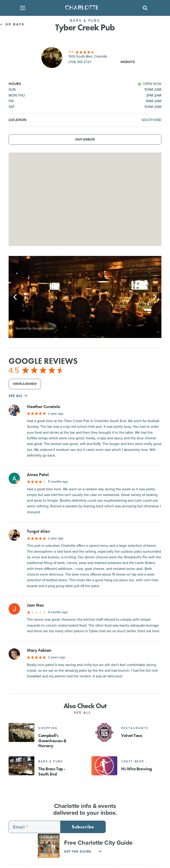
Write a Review (25, 384)
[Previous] (16, 297)
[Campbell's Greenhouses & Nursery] (22, 732)
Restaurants (135, 728)
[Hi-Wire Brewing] (104, 766)
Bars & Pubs (51, 761)
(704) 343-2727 (80, 62)
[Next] (154, 297)
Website (128, 62)
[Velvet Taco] (104, 732)
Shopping (48, 728)
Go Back (12, 24)
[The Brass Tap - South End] (22, 766)
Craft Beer (133, 761)
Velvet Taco (132, 736)
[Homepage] (84, 8)
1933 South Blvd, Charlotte (88, 56)
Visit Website (85, 140)
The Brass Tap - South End (52, 772)
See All (85, 712)
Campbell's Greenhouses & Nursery (52, 741)
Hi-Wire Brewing (136, 769)
